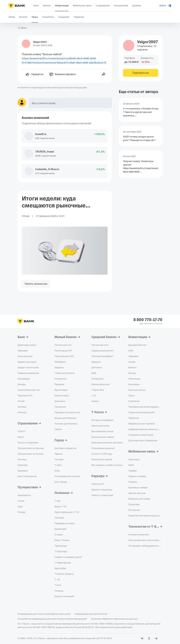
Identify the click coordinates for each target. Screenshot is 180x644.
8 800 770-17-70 (148, 320)
